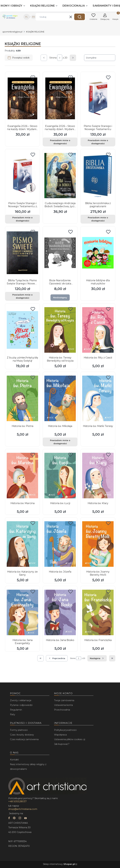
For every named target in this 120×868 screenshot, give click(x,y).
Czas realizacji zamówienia (24, 739)
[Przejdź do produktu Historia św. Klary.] (98, 476)
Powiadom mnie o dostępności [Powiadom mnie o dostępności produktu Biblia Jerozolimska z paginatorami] (98, 219)
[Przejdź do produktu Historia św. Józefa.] (60, 544)
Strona (53, 58)
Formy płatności (19, 730)
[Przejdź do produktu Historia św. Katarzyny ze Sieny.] (22, 544)
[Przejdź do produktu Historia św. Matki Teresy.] (98, 398)
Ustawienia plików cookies (69, 739)
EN (34, 17)
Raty (13, 714)
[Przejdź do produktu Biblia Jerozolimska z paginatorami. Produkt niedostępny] (98, 176)
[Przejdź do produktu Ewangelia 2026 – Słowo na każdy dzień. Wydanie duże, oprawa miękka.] (22, 98)
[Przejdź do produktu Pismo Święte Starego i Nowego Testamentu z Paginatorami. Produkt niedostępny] (22, 176)
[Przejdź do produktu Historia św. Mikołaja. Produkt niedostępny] (60, 398)
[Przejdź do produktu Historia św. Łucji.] (60, 476)
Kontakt (14, 760)
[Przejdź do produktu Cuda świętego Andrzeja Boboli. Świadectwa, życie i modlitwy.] (60, 176)
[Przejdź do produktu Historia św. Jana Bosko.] (60, 612)
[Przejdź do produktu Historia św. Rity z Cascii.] (98, 330)
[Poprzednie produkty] (57, 658)
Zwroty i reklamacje (21, 700)
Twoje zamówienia (64, 700)
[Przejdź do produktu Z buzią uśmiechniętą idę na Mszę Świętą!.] (22, 330)
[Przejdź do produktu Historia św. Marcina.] (22, 476)
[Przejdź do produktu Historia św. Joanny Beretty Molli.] (98, 544)
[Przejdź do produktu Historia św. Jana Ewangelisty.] (22, 612)
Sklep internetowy (59, 864)
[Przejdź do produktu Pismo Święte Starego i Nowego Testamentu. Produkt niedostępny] (98, 98)
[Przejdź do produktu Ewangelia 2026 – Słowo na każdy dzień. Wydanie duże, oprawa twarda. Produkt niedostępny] (60, 98)
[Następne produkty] (97, 658)
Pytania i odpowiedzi (21, 705)
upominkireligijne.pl (12, 32)
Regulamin (16, 710)
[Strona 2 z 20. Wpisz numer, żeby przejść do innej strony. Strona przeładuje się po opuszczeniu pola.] (60, 58)
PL (27, 17)
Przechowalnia (62, 710)
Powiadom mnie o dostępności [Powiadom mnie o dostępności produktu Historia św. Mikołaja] (60, 442)
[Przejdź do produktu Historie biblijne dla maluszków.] (98, 253)
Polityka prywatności (65, 730)
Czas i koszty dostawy (22, 735)
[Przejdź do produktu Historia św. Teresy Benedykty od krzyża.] (60, 330)
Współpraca (60, 735)
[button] (80, 17)
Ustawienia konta (63, 705)
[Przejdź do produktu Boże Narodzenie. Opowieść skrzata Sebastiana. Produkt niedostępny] (60, 253)
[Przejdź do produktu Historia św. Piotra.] (22, 398)
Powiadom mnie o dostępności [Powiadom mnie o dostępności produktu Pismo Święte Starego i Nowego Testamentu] (98, 142)
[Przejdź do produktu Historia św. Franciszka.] (98, 612)
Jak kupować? (62, 744)
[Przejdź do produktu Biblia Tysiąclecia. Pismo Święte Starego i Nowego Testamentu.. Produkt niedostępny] (22, 253)
